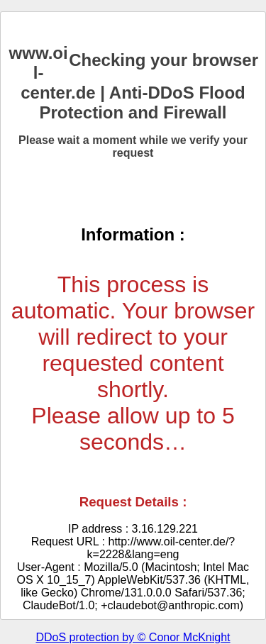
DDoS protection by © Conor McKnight (133, 637)
